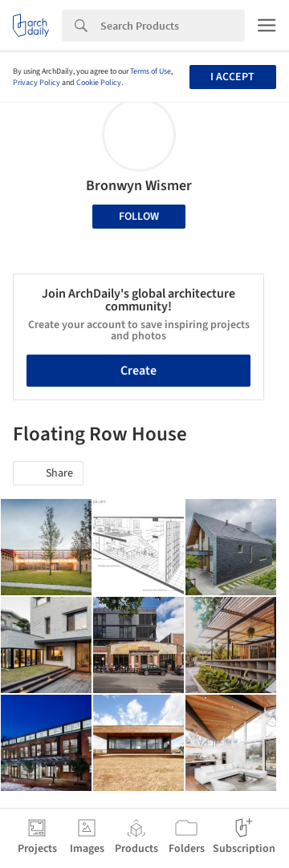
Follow (139, 217)
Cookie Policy (99, 83)
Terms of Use (151, 71)
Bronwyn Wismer (139, 186)
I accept (232, 77)
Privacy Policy (37, 83)
